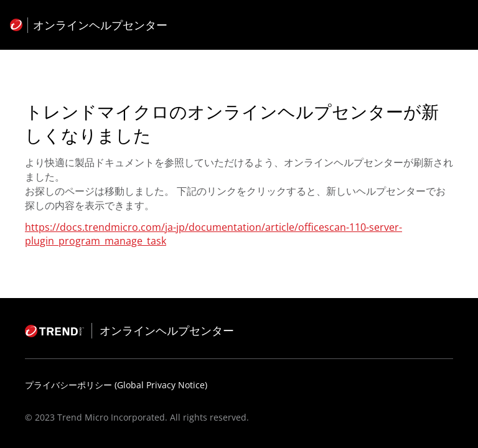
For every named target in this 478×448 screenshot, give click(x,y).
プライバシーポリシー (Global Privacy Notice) (116, 385)
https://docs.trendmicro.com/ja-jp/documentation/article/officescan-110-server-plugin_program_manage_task (213, 234)
